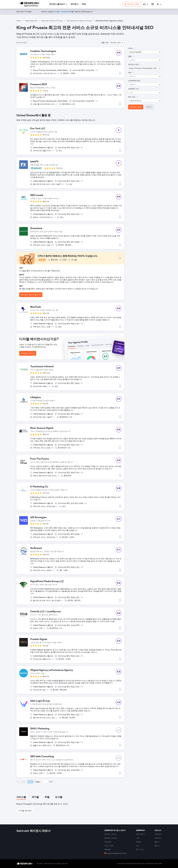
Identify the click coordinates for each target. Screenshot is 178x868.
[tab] (21, 797)
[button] (146, 4)
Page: (38, 782)
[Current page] (44, 782)
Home (19, 21)
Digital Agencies (31, 21)
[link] (75, 4)
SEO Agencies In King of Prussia (79, 21)
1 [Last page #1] (52, 782)
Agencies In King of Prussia (52, 21)
